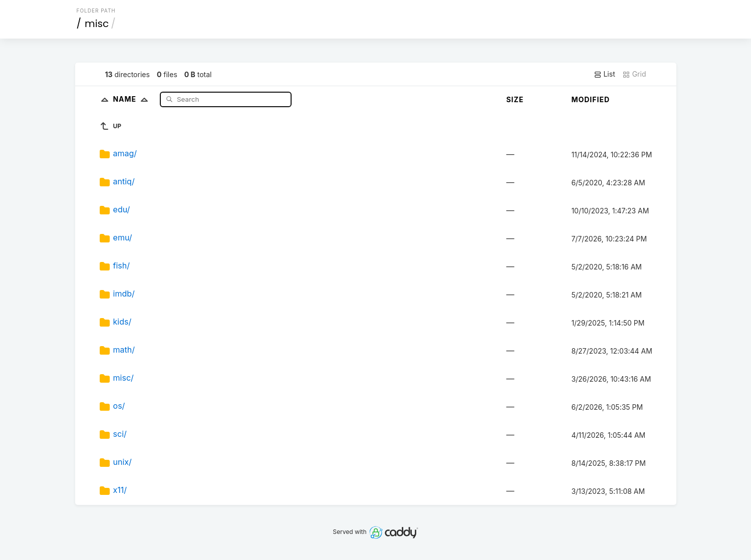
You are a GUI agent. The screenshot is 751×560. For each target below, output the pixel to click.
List (604, 74)
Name (133, 99)
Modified (590, 99)
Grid (634, 74)
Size (515, 99)
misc (97, 24)
